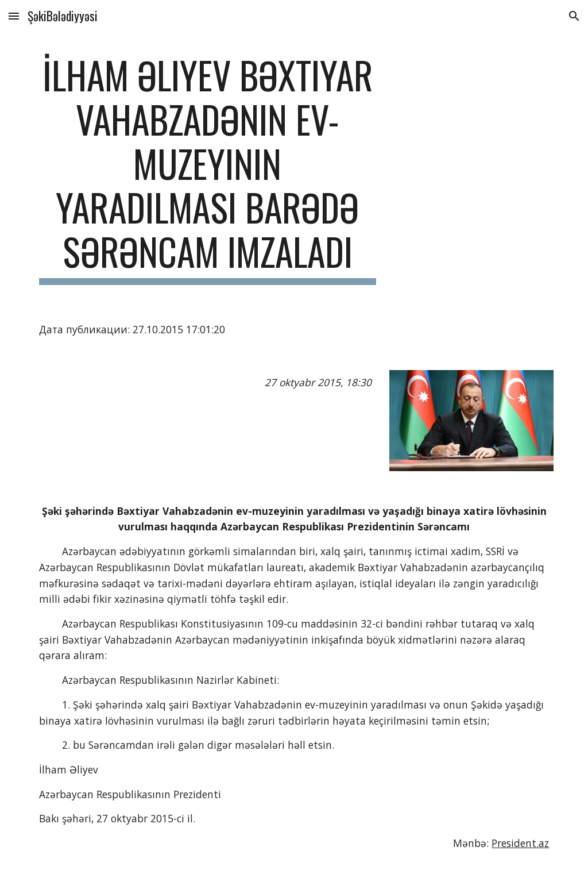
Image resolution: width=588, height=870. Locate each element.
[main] (208, 169)
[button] (14, 16)
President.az (520, 843)
